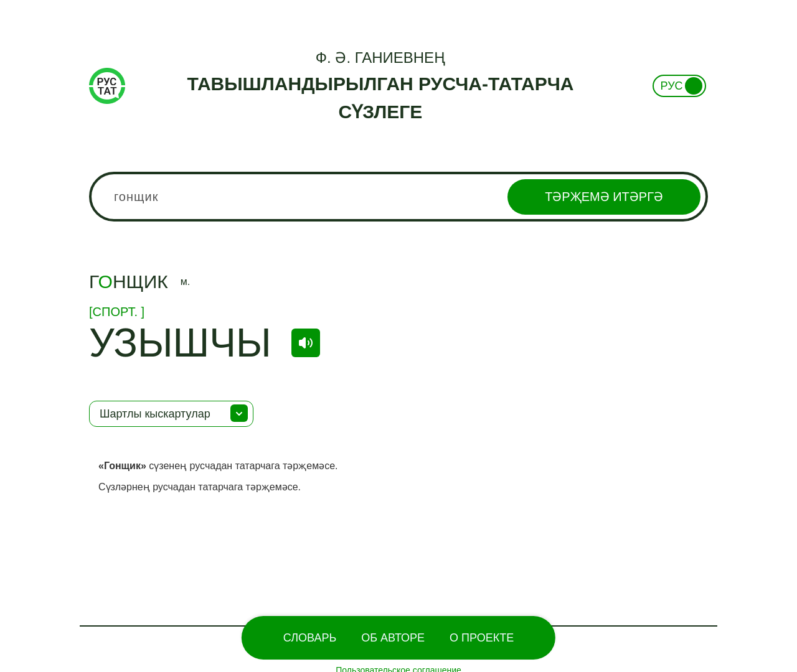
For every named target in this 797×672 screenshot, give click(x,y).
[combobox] (398, 197)
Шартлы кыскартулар (155, 414)
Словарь (310, 638)
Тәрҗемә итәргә (604, 197)
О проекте (482, 638)
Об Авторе (393, 638)
